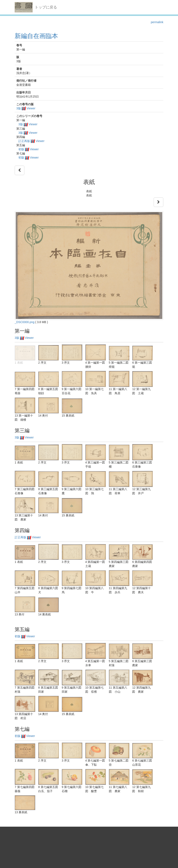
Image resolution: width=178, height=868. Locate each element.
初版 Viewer (28, 149)
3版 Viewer (26, 108)
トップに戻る (46, 7)
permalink (157, 22)
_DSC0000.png (25, 322)
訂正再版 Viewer (31, 141)
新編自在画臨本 (36, 36)
